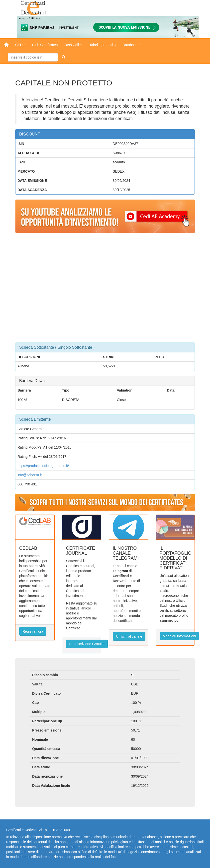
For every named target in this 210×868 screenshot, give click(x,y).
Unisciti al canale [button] (129, 636)
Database (132, 45)
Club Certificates (45, 45)
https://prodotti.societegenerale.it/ (43, 466)
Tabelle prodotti (103, 45)
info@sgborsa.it (30, 475)
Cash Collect (73, 45)
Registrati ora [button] (33, 631)
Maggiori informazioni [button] (179, 636)
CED (21, 45)
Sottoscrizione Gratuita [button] (87, 644)
